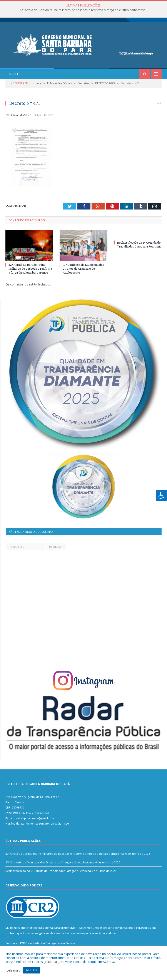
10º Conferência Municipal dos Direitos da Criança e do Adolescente (83, 269)
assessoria (107, 928)
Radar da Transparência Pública (54, 943)
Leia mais (52, 962)
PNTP (24, 943)
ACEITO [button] (31, 970)
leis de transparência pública (75, 933)
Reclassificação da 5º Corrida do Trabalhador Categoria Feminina (139, 244)
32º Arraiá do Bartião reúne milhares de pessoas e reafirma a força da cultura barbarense (82, 10)
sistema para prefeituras (59, 928)
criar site (32, 928)
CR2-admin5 (18, 115)
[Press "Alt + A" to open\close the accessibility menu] (162, 496)
